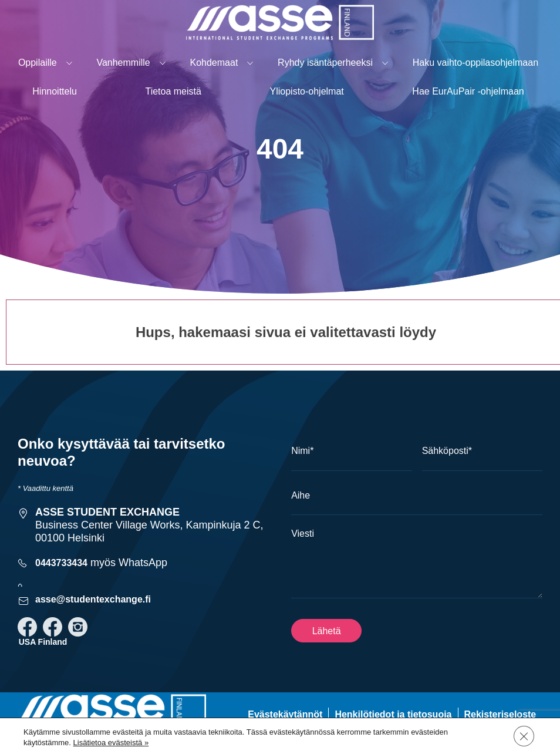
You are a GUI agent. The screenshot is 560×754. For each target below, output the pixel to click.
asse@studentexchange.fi (93, 599)
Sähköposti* (447, 451)
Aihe (301, 495)
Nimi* (302, 451)
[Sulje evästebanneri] (524, 736)
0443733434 (61, 563)
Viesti (303, 533)
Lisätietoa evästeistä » (111, 743)
